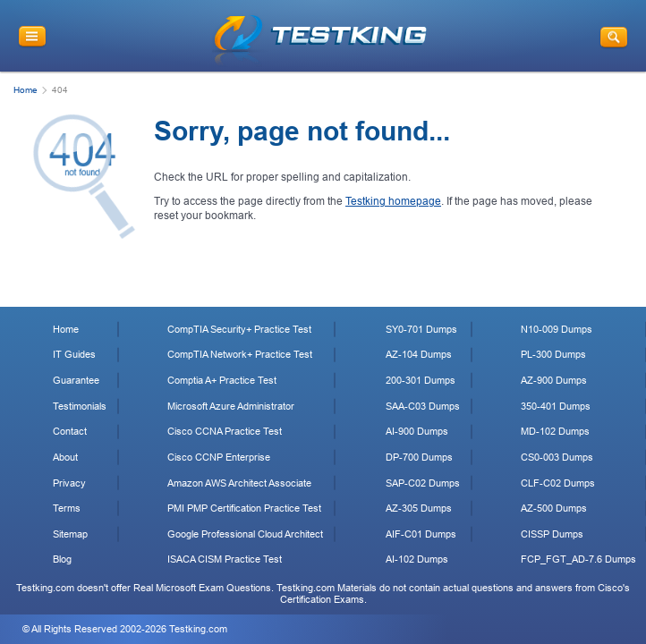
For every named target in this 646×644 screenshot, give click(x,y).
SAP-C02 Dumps (423, 483)
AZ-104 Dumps (419, 354)
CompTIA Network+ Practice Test (240, 354)
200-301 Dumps (421, 380)
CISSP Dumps (552, 534)
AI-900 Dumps (417, 431)
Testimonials (80, 406)
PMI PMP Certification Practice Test (244, 508)
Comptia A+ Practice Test (222, 380)
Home (25, 90)
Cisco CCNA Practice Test (225, 431)
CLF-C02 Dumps (558, 483)
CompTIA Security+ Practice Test (239, 329)
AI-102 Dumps (417, 559)
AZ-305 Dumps (419, 508)
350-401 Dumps (556, 406)
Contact (70, 431)
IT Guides (74, 354)
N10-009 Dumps (557, 329)
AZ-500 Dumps (554, 508)
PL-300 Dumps (553, 354)
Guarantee (76, 380)
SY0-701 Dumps (421, 329)
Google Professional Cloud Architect (245, 534)
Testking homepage (393, 201)
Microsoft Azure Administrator (231, 406)
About (65, 457)
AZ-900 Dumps (554, 380)
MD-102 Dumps (555, 431)
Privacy (69, 483)
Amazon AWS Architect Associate (239, 483)
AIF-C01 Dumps (421, 534)
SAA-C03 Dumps (423, 406)
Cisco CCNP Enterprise (219, 457)
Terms (67, 508)
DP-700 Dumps (419, 457)
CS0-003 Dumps (557, 457)
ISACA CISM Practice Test (225, 559)
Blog (62, 559)
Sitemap (70, 534)
